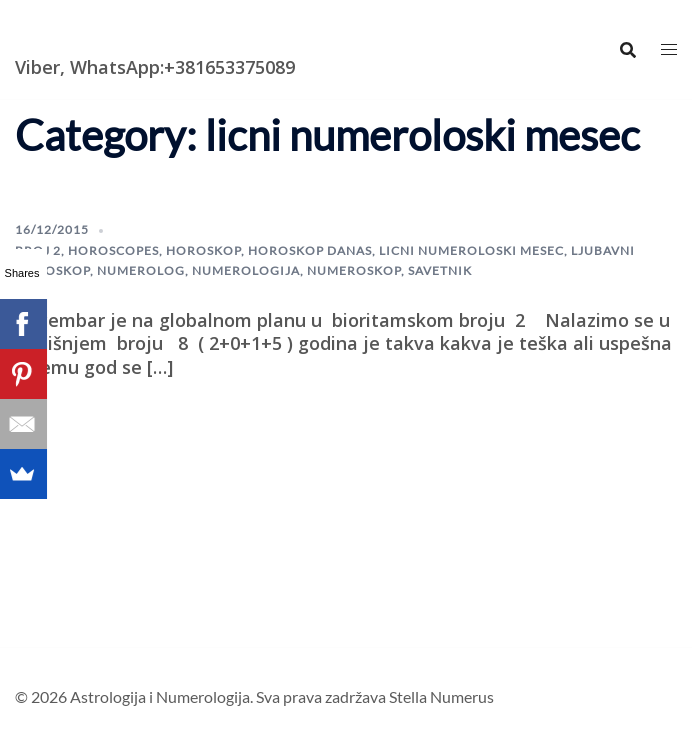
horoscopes (113, 250)
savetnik (440, 270)
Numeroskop (354, 270)
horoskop (203, 250)
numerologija (246, 270)
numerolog (141, 270)
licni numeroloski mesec (471, 250)
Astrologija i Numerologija (131, 35)
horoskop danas (310, 250)
